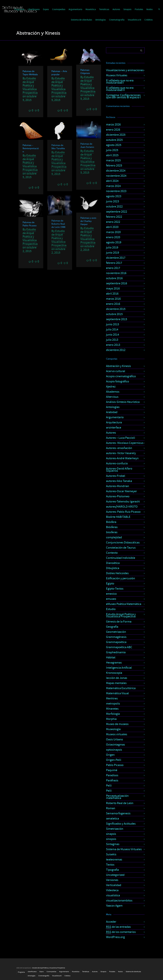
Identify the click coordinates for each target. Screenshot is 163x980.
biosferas (112, 532)
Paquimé (112, 770)
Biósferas (112, 527)
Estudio (111, 609)
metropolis (113, 704)
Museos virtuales (117, 734)
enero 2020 (113, 237)
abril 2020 (112, 227)
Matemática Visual (117, 693)
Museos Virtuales (117, 75)
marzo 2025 (113, 160)
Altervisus (112, 397)
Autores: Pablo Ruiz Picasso (123, 512)
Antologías (101, 20)
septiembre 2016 (117, 283)
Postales (139, 9)
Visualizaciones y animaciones (125, 70)
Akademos (113, 392)
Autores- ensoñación (119, 448)
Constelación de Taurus (121, 548)
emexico (111, 594)
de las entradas (118, 927)
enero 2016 (113, 304)
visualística (113, 895)
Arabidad (112, 412)
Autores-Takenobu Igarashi (123, 502)
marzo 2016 (113, 299)
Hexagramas (114, 663)
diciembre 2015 (116, 309)
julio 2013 (112, 340)
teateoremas (114, 860)
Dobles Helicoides (117, 573)
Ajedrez (111, 387)
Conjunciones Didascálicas (123, 543)
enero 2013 (113, 345)
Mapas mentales (116, 683)
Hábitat (111, 658)
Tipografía (112, 870)
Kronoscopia (114, 673)
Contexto (112, 553)
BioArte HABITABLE (118, 517)
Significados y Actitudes (121, 824)
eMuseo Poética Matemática (124, 604)
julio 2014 (112, 330)
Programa (21, 972)
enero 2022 (113, 222)
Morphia (111, 719)
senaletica (112, 819)
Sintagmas (113, 844)
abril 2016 (112, 294)
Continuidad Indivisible (121, 558)
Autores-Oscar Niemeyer (121, 491)
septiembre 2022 (117, 212)
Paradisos (112, 775)
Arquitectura (114, 422)
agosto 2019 (114, 242)
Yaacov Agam (114, 906)
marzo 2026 (113, 125)
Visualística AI (134, 20)
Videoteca (112, 890)
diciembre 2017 (116, 258)
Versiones (112, 880)
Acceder (111, 922)
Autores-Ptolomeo (118, 496)
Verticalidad (114, 885)
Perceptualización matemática (117, 797)
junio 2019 (113, 253)
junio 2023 (113, 201)
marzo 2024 (113, 186)
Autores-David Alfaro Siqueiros (119, 470)
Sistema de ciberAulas (81, 20)
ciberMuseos (32, 972)
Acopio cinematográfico (121, 376)
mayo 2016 (113, 289)
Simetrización (115, 829)
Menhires (112, 699)
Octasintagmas (115, 745)
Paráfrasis (112, 780)
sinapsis (111, 834)
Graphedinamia (116, 652)
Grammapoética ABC (119, 647)
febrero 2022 (114, 217)
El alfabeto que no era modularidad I (120, 82)
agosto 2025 (114, 145)
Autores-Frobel (116, 476)
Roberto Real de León (120, 803)
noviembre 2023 (116, 191)
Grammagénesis (116, 637)
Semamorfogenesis (118, 813)
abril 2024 (112, 181)
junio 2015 (113, 324)
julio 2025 (112, 150)
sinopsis (111, 839)
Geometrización (116, 632)
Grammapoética (116, 642)
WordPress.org (115, 937)
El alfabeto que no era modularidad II (120, 89)
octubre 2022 (114, 207)
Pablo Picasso (115, 765)
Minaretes (112, 709)
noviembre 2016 (116, 273)
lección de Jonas (117, 678)
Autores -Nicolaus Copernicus (125, 443)
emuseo (111, 599)
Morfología (113, 714)
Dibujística (113, 568)
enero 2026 (113, 130)
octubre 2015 (114, 314)
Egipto (110, 584)
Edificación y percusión (121, 578)
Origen (110, 755)
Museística (91, 9)
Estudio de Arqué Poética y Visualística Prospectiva (30, 86)
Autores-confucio (117, 463)
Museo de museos (117, 724)
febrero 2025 (114, 166)
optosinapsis (114, 750)
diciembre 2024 (116, 171)
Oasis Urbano (114, 740)
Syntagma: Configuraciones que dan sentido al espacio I (123, 96)
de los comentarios (121, 932)
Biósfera (111, 522)
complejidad (114, 537)
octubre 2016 (114, 278)
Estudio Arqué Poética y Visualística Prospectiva (121, 615)
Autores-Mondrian (118, 486)
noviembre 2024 (116, 176)
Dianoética (113, 563)
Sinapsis (127, 9)
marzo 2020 (113, 232)
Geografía (112, 627)
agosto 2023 (114, 196)
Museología (113, 729)
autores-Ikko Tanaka (119, 481)
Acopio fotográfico (118, 381)
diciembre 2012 (116, 350)
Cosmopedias (59, 9)
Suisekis (111, 854)
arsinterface (114, 428)
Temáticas (104, 9)
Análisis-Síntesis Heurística (123, 402)
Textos (110, 865)
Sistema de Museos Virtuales (124, 849)
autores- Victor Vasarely (121, 453)
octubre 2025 (114, 140)
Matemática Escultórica (121, 688)
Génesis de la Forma (119, 622)
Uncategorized (115, 875)
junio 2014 (113, 335)
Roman (111, 808)
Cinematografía (117, 20)
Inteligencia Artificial (119, 668)
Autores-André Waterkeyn (122, 458)
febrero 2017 (114, 263)
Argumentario (75, 9)
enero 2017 (113, 268)
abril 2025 (112, 155)
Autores (116, 9)
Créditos (149, 20)
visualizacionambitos (119, 901)
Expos (46, 9)
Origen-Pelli (114, 760)
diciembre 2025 (116, 135)
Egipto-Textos (115, 589)
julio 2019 (112, 248)
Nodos (149, 9)
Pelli (109, 786)
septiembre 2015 (117, 319)
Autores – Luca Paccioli (121, 438)
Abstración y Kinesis (118, 366)
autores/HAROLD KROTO (122, 507)
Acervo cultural (116, 371)
